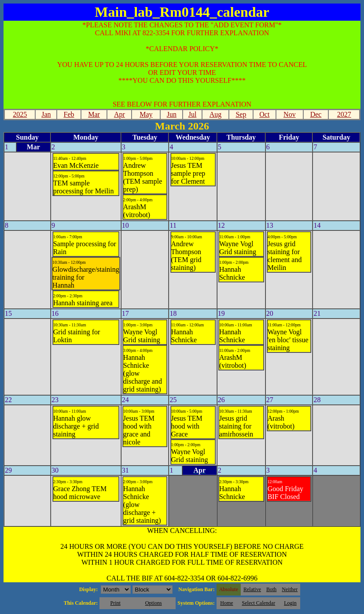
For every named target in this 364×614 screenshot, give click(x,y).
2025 (20, 114)
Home (226, 603)
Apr (119, 114)
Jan (46, 114)
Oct (264, 114)
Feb (69, 114)
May (146, 114)
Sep (241, 114)
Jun (172, 114)
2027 (344, 114)
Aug (216, 114)
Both (271, 589)
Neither (290, 589)
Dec (316, 114)
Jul (193, 114)
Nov (290, 114)
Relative (252, 589)
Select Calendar (259, 603)
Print (115, 603)
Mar (94, 114)
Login (290, 603)
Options (154, 603)
